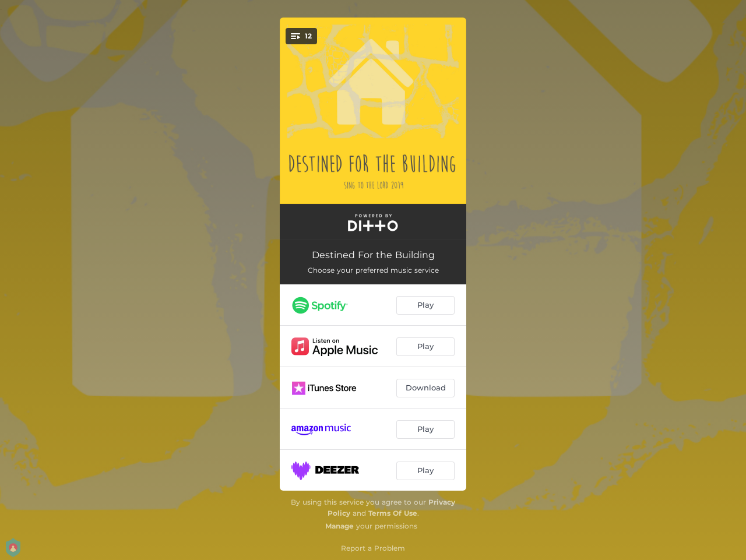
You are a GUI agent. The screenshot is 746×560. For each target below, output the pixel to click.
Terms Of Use (393, 513)
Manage (339, 526)
